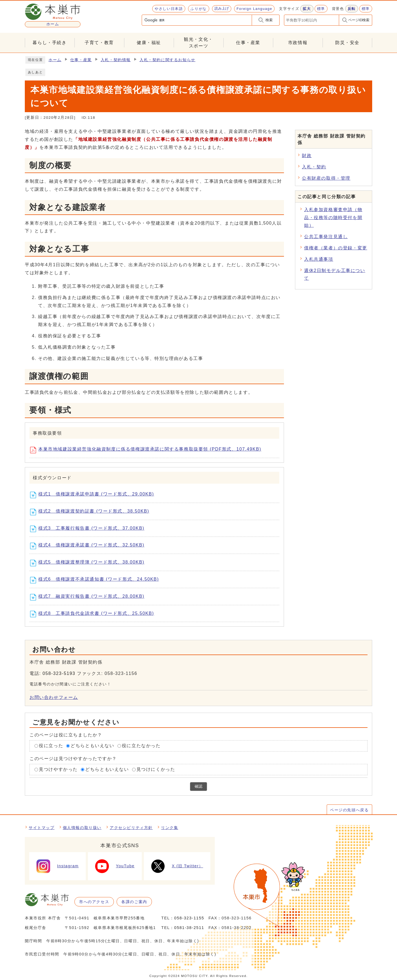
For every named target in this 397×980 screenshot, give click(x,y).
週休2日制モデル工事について (335, 274)
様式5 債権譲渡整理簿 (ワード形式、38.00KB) (89, 563)
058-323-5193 (59, 673)
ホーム (55, 60)
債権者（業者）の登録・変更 (336, 248)
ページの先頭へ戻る (349, 810)
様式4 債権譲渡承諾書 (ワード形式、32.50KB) (89, 546)
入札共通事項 (319, 259)
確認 (198, 786)
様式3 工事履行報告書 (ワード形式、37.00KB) (89, 529)
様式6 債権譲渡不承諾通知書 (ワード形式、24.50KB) (96, 580)
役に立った (51, 746)
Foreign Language (254, 9)
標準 (321, 9)
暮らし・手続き (49, 43)
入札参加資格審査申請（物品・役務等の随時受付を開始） (333, 218)
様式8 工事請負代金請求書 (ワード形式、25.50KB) (94, 614)
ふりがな (198, 9)
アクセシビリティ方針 (131, 828)
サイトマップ (42, 828)
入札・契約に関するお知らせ (167, 60)
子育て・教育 (99, 43)
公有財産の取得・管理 (326, 178)
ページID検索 (359, 20)
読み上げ (222, 8)
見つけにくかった (156, 769)
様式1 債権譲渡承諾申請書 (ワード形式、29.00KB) (94, 495)
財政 (307, 156)
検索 (269, 20)
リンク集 (170, 828)
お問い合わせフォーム (54, 697)
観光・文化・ (198, 43)
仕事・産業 (248, 43)
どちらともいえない (92, 746)
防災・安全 (347, 43)
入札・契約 (314, 167)
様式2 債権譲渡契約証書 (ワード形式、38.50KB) (92, 512)
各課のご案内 (134, 902)
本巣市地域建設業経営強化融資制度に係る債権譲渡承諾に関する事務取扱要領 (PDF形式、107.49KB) (148, 450)
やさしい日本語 (169, 9)
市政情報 (298, 43)
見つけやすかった (58, 769)
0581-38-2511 (189, 928)
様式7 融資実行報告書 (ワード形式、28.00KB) (89, 597)
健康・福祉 (149, 43)
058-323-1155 (189, 918)
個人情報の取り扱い (82, 828)
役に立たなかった (141, 746)
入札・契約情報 (116, 60)
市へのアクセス (94, 902)
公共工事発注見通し (326, 237)
